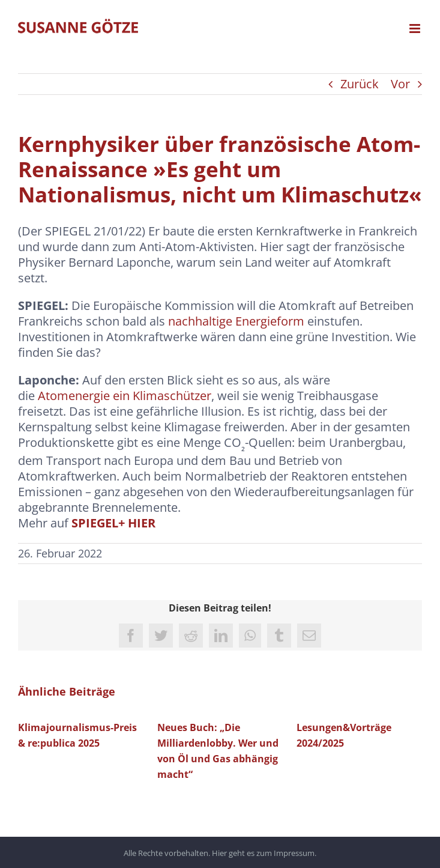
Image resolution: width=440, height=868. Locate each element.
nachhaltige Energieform (236, 321)
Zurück (360, 84)
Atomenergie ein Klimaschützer (125, 396)
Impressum (294, 853)
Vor (400, 84)
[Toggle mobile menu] (416, 29)
